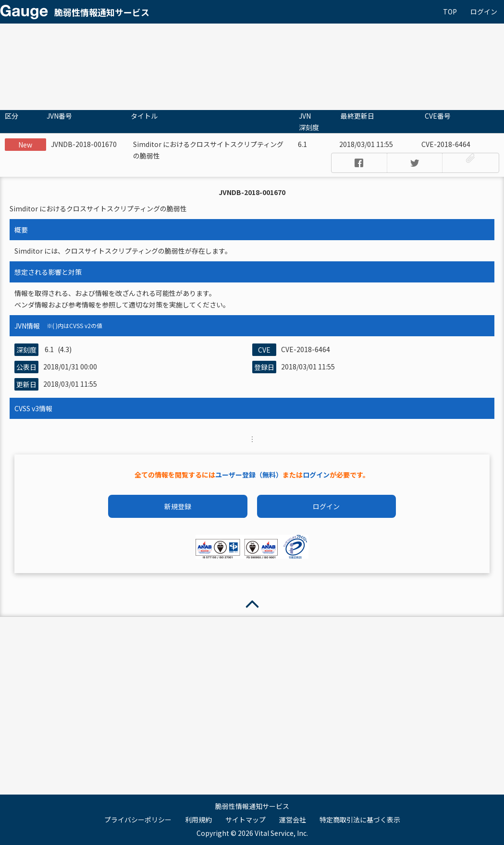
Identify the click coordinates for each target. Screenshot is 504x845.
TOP (450, 12)
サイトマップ (246, 820)
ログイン (484, 12)
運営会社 (293, 820)
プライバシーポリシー (138, 820)
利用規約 (198, 820)
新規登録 (178, 506)
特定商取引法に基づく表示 (360, 820)
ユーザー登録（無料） (249, 475)
